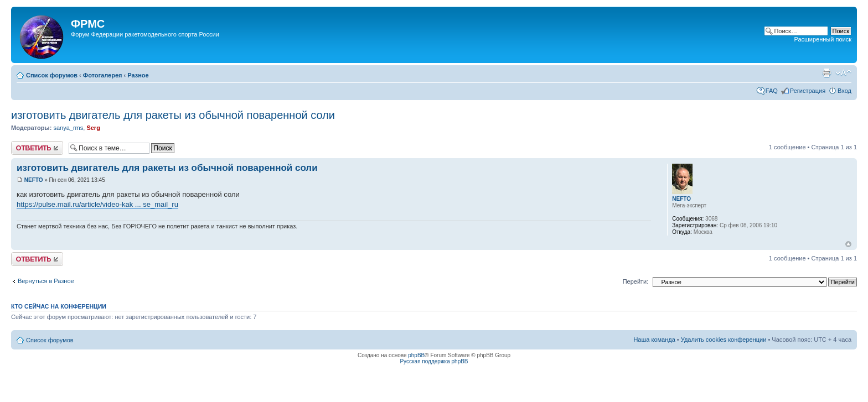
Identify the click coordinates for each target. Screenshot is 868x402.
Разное (138, 75)
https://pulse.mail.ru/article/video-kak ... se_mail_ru (97, 204)
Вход (844, 91)
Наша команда (654, 340)
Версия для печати (826, 73)
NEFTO (34, 180)
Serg (93, 128)
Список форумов (52, 75)
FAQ (772, 91)
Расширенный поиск (823, 39)
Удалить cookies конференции (724, 340)
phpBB (416, 355)
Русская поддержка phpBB (434, 361)
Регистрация (808, 91)
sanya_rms (68, 128)
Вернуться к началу (848, 244)
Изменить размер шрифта (843, 73)
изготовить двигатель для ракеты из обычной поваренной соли (173, 115)
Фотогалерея (103, 75)
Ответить (37, 148)
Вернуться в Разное (46, 281)
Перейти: (636, 281)
